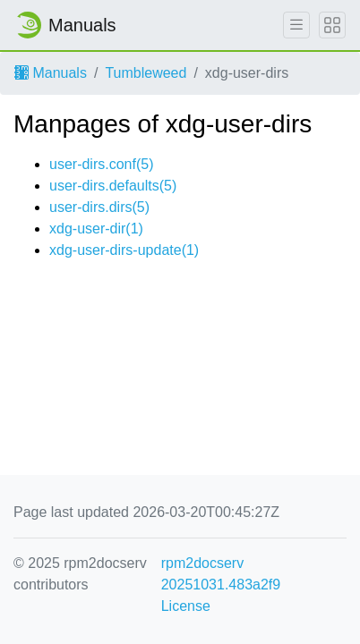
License (186, 606)
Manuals (51, 73)
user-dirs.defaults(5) (113, 186)
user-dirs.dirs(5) (99, 207)
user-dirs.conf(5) (101, 164)
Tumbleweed (146, 73)
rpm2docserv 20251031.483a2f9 (221, 574)
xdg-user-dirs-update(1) (124, 250)
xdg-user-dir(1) (96, 229)
